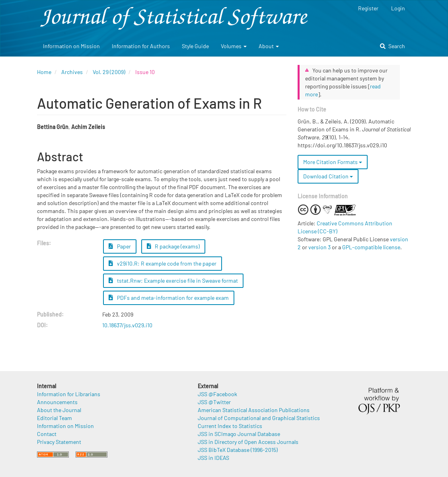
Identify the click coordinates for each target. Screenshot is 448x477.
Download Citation (328, 176)
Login (398, 8)
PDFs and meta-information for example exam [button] (169, 298)
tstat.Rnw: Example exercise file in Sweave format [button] (173, 281)
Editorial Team (55, 418)
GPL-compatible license (371, 247)
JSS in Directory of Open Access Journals (248, 442)
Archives (72, 72)
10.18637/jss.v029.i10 (127, 325)
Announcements (57, 402)
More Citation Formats (333, 162)
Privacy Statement (59, 442)
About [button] (269, 46)
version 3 (319, 247)
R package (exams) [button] (173, 246)
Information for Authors (141, 46)
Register (368, 8)
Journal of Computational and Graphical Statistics (259, 418)
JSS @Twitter (214, 402)
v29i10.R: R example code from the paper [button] (163, 263)
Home (44, 72)
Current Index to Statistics (230, 426)
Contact (47, 434)
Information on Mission (71, 46)
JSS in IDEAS (213, 458)
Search (392, 46)
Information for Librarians (69, 394)
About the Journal (59, 410)
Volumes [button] (234, 46)
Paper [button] (120, 246)
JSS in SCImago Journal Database (239, 434)
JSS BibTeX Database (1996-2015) (238, 450)
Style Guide (195, 46)
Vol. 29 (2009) (109, 72)
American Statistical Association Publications (254, 410)
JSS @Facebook (217, 394)
